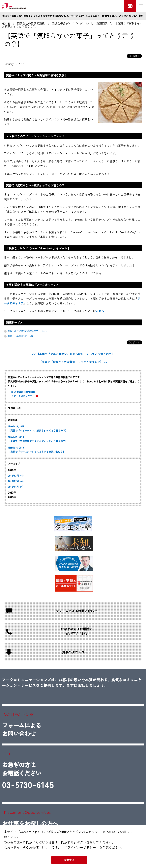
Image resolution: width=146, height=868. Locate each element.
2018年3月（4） (16, 476)
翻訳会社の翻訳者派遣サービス (27, 331)
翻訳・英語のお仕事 (20, 336)
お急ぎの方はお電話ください (28, 776)
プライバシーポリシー (80, 847)
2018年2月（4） (16, 481)
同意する (69, 860)
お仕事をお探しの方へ (30, 823)
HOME (6, 23)
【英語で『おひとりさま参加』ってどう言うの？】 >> (73, 362)
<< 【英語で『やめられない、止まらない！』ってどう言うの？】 (73, 354)
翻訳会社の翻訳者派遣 (31, 23)
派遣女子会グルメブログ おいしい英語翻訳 (80, 23)
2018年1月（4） (16, 487)
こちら (100, 311)
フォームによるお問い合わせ (21, 729)
